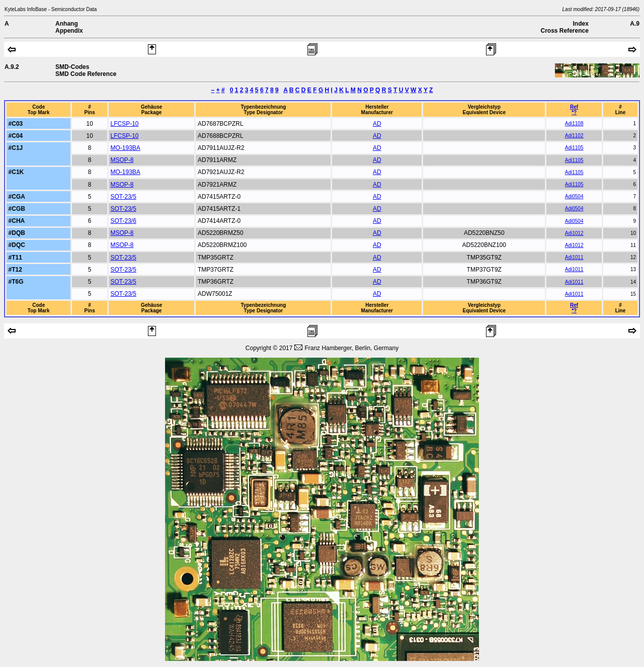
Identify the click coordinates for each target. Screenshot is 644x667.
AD (377, 124)
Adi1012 (574, 233)
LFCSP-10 (124, 124)
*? (574, 112)
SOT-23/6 (123, 221)
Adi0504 (574, 196)
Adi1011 (574, 257)
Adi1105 (574, 148)
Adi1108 (574, 123)
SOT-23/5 (123, 197)
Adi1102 (574, 136)
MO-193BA (125, 148)
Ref (574, 107)
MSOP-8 (122, 160)
